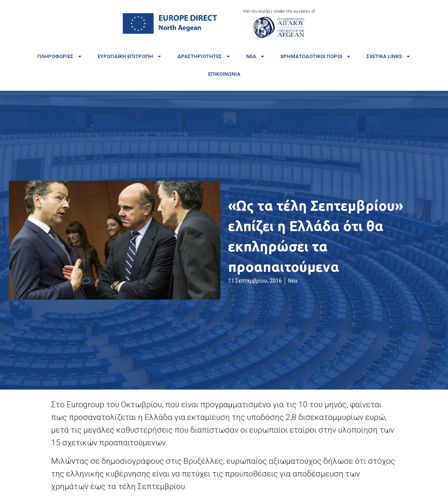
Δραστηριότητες (204, 56)
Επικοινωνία (224, 74)
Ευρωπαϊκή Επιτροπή (130, 56)
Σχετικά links (389, 56)
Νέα (256, 56)
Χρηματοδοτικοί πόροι (316, 56)
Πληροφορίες (60, 56)
